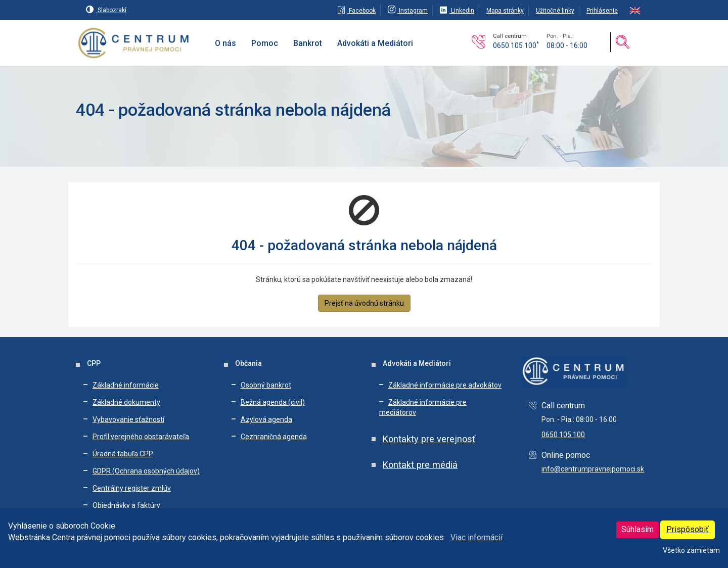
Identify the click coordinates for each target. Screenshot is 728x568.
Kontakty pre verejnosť (429, 439)
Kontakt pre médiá (420, 465)
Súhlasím (638, 529)
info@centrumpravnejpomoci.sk (593, 469)
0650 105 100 (516, 45)
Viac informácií (476, 537)
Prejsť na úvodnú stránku (364, 303)
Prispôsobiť (688, 529)
